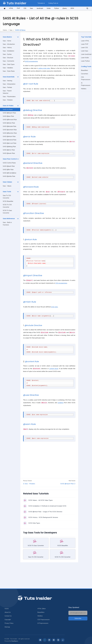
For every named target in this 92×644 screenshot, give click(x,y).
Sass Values (7, 182)
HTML (11, 8)
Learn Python (85, 61)
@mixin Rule (30, 302)
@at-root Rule (31, 84)
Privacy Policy (9, 623)
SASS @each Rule (9, 166)
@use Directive (31, 395)
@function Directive (33, 213)
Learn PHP (85, 44)
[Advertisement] (10, 256)
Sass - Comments (8, 61)
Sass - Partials (7, 87)
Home (5, 30)
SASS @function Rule (10, 133)
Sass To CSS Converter (7, 197)
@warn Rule (29, 424)
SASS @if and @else (10, 173)
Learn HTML (85, 41)
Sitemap (7, 627)
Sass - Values (7, 186)
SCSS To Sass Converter (7, 212)
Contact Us (8, 616)
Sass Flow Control (10, 159)
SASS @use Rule (8, 116)
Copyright (8, 620)
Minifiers (84, 89)
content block (54, 369)
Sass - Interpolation (9, 84)
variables (61, 403)
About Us (8, 612)
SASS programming (31, 61)
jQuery (65, 8)
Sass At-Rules (8, 106)
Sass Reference (9, 219)
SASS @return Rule (9, 136)
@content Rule (32, 361)
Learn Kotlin (85, 58)
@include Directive (33, 325)
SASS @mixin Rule (9, 123)
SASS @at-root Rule (10, 143)
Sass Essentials (9, 77)
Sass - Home (7, 41)
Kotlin (49, 8)
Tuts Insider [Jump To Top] (35, 598)
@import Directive (33, 275)
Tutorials (40, 3)
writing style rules (44, 68)
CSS (25, 8)
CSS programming (61, 283)
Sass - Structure (8, 58)
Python (57, 8)
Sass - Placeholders (9, 97)
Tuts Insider (15, 3)
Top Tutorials (86, 37)
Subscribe (78, 618)
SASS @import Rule (9, 113)
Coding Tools (52, 3)
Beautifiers (84, 70)
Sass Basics (7, 37)
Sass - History (7, 48)
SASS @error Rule (9, 150)
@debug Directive (33, 110)
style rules (54, 307)
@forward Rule (31, 187)
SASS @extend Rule (10, 140)
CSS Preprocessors (86, 78)
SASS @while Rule (9, 176)
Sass (31, 8)
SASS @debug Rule (9, 147)
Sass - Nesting (7, 81)
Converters (85, 74)
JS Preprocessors (86, 84)
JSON (72, 8)
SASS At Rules (8, 109)
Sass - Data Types (9, 64)
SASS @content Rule (10, 130)
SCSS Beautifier (8, 201)
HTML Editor (42, 609)
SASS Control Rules (9, 163)
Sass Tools (7, 192)
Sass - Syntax (7, 54)
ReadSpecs (15, 641)
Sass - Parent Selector (7, 92)
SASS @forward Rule (10, 120)
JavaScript (40, 8)
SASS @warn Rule (9, 153)
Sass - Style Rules (9, 71)
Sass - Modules (8, 100)
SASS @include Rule (10, 126)
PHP (18, 8)
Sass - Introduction (9, 44)
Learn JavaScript (86, 54)
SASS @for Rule (8, 170)
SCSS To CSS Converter (7, 206)
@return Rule (31, 239)
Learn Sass (85, 51)
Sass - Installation (8, 51)
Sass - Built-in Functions (7, 224)
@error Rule (29, 137)
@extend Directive (33, 163)
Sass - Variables (8, 68)
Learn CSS (84, 48)
